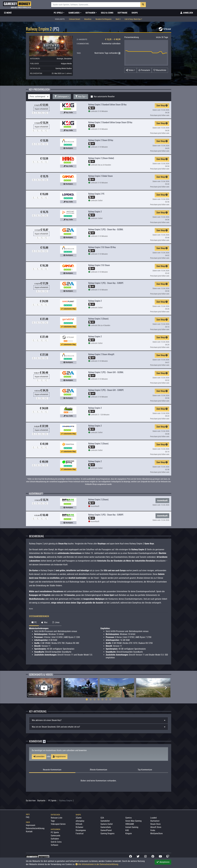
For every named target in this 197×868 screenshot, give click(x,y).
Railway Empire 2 (95, 211)
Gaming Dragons (107, 833)
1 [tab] (87, 699)
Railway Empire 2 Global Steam (101, 176)
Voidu (153, 830)
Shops (135, 13)
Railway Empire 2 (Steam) (98, 319)
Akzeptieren (163, 862)
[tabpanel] (44, 688)
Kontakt (29, 832)
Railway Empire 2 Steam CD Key (101, 140)
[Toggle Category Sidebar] (8, 13)
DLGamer (79, 827)
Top (145, 770)
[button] (131, 70)
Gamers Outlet (107, 824)
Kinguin (129, 833)
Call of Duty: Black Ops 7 (133, 19)
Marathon (88, 19)
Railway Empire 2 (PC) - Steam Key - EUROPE (106, 283)
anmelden (39, 757)
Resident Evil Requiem (104, 19)
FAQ (28, 817)
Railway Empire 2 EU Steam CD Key (102, 247)
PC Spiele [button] (58, 13)
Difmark (79, 824)
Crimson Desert (75, 19)
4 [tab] (99, 699)
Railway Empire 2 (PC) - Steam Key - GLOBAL (106, 229)
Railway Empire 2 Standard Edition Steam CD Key (107, 104)
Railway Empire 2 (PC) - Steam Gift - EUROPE (106, 390)
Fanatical (80, 833)
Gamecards (56, 836)
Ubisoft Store (156, 827)
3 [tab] (95, 699)
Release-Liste (57, 818)
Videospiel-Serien (58, 824)
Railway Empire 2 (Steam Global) (101, 158)
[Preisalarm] (144, 70)
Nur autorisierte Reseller (104, 97)
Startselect (155, 821)
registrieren (59, 757)
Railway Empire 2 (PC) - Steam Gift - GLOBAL (106, 372)
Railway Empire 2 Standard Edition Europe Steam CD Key (110, 122)
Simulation (68, 59)
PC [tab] (34, 622)
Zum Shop (162, 106)
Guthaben (55, 839)
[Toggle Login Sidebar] (186, 13)
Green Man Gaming (133, 821)
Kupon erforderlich (41, 109)
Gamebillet (105, 821)
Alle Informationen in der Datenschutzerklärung (97, 864)
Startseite (41, 801)
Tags (53, 821)
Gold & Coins (107, 13)
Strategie (60, 59)
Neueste (52, 770)
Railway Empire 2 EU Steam (99, 265)
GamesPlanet (106, 830)
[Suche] (96, 5)
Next (166, 688)
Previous (31, 688)
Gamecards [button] (74, 13)
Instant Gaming (132, 827)
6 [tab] (106, 699)
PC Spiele (52, 801)
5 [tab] (102, 699)
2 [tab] (91, 699)
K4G (127, 830)
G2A (102, 818)
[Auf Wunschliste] (160, 70)
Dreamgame (81, 830)
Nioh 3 (118, 19)
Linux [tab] (56, 622)
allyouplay (80, 821)
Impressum (31, 825)
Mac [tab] (44, 622)
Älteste (98, 770)
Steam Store (155, 824)
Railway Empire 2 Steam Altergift (101, 354)
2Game (79, 818)
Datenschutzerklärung (35, 828)
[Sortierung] (39, 97)
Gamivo (129, 818)
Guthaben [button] (90, 13)
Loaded (153, 818)
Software (122, 13)
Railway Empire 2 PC (96, 194)
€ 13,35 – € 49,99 (113, 39)
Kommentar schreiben (111, 44)
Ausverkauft (162, 501)
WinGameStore (156, 833)
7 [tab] (110, 699)
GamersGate (106, 827)
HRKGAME (130, 824)
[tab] (99, 720)
